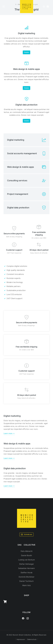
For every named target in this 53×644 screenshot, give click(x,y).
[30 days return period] (39, 245)
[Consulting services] (26, 181)
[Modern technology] (26, 282)
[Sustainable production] (26, 290)
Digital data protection (26, 105)
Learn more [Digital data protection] (9, 486)
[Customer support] (14, 245)
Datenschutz (32, 639)
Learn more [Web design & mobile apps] (9, 458)
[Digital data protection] (27, 99)
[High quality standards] (26, 270)
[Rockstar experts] (26, 278)
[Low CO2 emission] (26, 294)
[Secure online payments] (14, 228)
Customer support (14, 250)
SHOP (26, 595)
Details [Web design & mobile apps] (26, 88)
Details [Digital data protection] (26, 121)
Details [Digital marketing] (26, 52)
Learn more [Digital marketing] (9, 433)
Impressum (21, 639)
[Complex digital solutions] (26, 266)
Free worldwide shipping (26, 347)
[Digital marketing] (27, 28)
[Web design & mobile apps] (27, 63)
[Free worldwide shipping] (39, 227)
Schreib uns (26, 534)
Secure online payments (14, 234)
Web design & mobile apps (26, 69)
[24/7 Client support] (26, 298)
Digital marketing (26, 33)
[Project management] (26, 194)
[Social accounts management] (26, 153)
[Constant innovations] (26, 274)
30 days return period (39, 250)
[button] (4, 7)
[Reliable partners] (26, 286)
